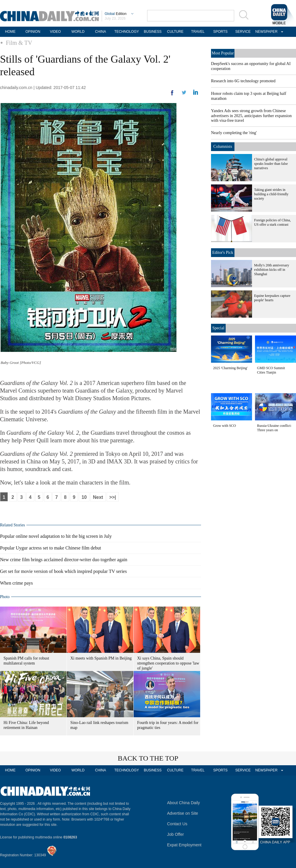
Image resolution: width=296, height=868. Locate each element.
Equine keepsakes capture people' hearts (272, 298)
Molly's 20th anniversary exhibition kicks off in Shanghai (272, 270)
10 (84, 497)
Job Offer (175, 834)
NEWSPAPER (266, 32)
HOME (10, 32)
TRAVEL (198, 32)
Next (98, 497)
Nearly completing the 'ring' (234, 133)
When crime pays (16, 583)
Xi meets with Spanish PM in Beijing (101, 658)
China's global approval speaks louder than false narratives (271, 164)
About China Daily (183, 803)
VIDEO (55, 32)
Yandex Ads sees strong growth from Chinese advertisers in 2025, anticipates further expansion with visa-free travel (251, 116)
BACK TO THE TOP (148, 758)
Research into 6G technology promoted (243, 81)
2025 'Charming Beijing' (230, 368)
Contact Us (177, 824)
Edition (116, 14)
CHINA (100, 32)
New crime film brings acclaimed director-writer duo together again (64, 560)
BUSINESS (153, 32)
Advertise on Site (183, 813)
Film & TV (19, 43)
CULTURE (175, 32)
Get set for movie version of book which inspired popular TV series (63, 571)
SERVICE (243, 32)
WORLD (78, 32)
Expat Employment (184, 845)
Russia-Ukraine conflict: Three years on (274, 428)
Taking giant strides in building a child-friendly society (271, 194)
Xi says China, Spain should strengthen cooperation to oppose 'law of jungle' (168, 663)
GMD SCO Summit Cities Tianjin (271, 370)
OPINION (33, 32)
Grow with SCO (224, 426)
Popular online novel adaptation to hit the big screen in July (56, 536)
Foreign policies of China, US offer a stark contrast (272, 222)
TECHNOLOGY (127, 32)
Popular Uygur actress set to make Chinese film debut (51, 548)
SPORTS (220, 32)
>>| (113, 497)
